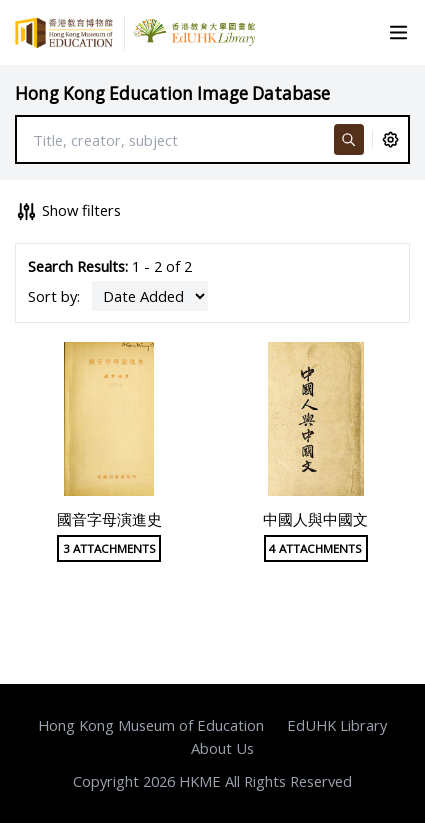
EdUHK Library (337, 725)
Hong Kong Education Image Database (172, 93)
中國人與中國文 (315, 519)
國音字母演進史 (109, 519)
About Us (222, 748)
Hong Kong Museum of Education (151, 725)
